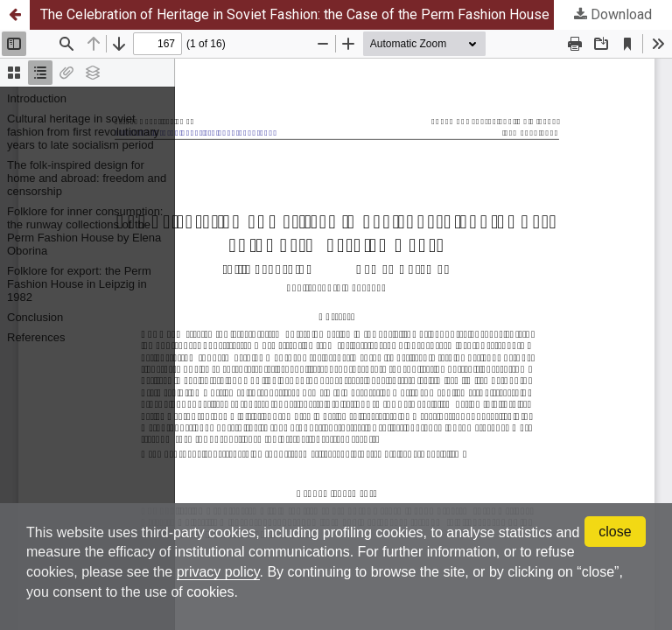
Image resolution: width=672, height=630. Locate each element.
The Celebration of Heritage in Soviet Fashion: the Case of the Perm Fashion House (295, 14)
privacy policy (218, 572)
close (615, 532)
